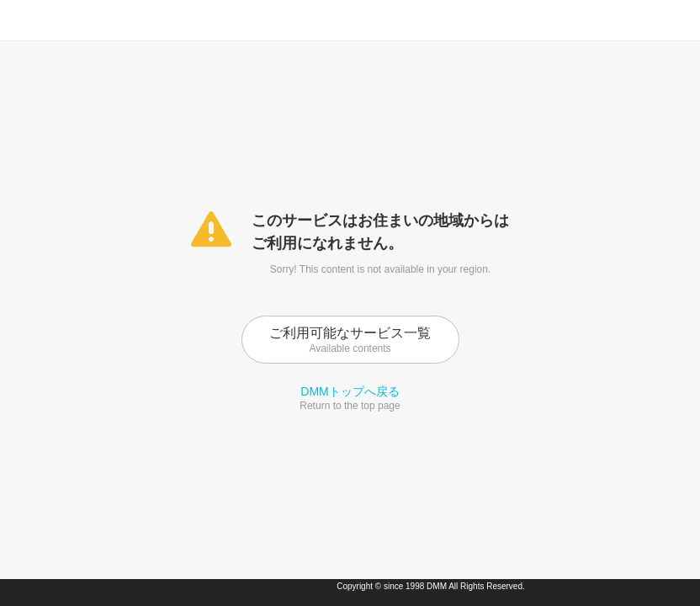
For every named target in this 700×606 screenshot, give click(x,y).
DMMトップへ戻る (350, 391)
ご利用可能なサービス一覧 (350, 340)
